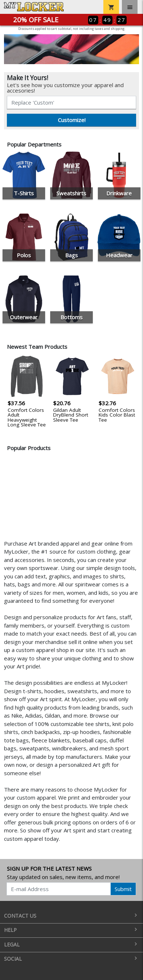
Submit (123, 889)
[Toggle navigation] (130, 7)
